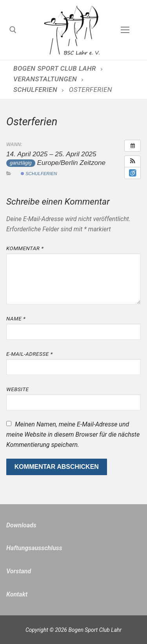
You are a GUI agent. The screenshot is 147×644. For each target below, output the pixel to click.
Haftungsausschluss (34, 548)
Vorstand (19, 571)
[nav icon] (125, 30)
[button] (132, 161)
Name (16, 318)
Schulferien (39, 174)
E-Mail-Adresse (30, 354)
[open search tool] (13, 30)
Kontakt (17, 594)
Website (18, 389)
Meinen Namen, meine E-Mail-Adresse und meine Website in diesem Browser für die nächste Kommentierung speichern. (73, 435)
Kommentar (25, 248)
